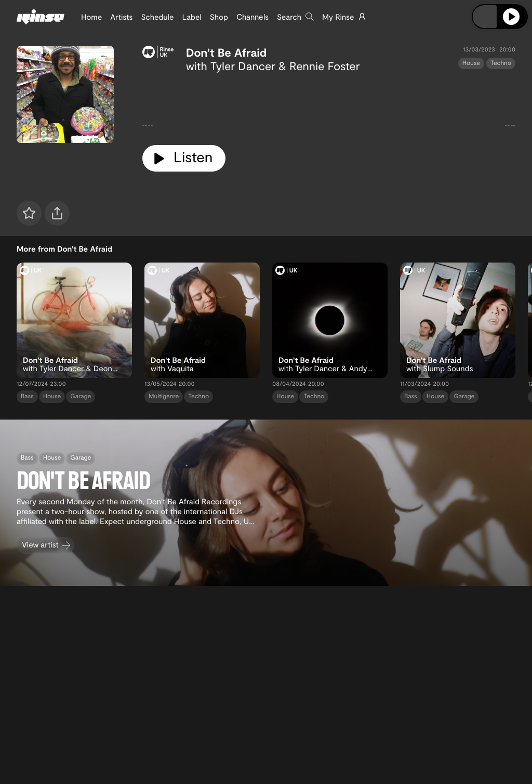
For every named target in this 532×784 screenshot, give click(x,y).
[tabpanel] (329, 105)
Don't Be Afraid (226, 53)
